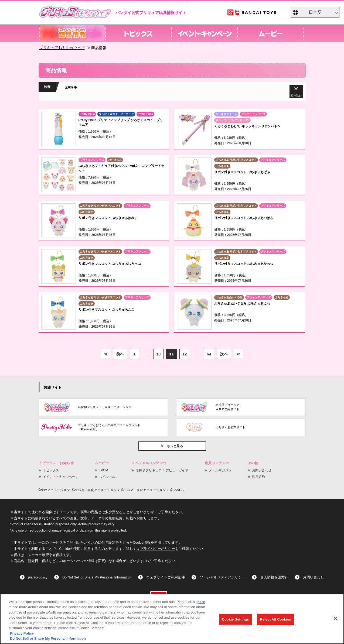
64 (209, 354)
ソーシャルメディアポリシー (222, 577)
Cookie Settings (235, 619)
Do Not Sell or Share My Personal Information (97, 577)
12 (185, 354)
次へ (224, 354)
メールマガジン (220, 470)
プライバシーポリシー (158, 549)
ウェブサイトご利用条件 (166, 577)
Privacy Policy (22, 633)
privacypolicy (38, 577)
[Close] (335, 618)
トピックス (51, 470)
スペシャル (107, 477)
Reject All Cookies (275, 619)
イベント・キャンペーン (61, 477)
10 (159, 354)
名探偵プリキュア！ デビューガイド (162, 470)
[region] (172, 619)
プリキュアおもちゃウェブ (62, 48)
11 (171, 354)
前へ (120, 354)
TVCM (104, 470)
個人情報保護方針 (274, 577)
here (201, 602)
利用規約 (258, 477)
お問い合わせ (262, 470)
